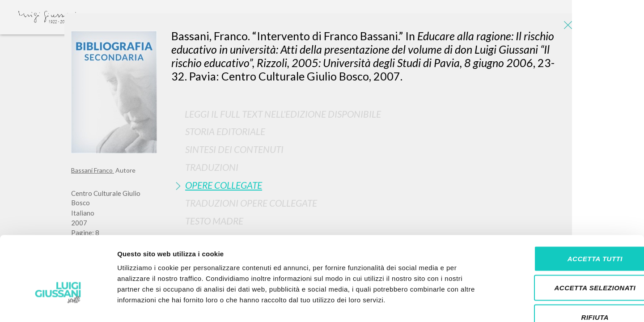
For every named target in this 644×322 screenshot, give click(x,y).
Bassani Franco (93, 170)
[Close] (566, 27)
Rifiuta (569, 263)
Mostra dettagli (470, 304)
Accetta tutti (569, 205)
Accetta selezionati (569, 234)
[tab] (372, 131)
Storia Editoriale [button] (225, 131)
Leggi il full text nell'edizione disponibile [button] (283, 114)
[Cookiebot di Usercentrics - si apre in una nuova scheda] (58, 305)
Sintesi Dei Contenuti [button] (234, 149)
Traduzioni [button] (212, 167)
